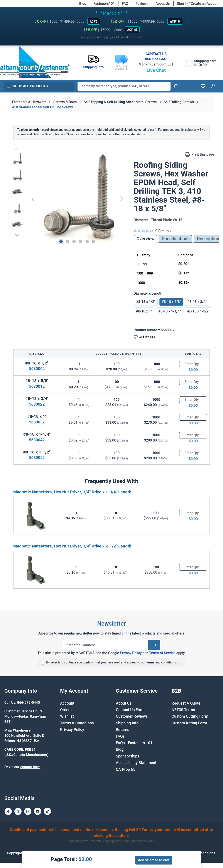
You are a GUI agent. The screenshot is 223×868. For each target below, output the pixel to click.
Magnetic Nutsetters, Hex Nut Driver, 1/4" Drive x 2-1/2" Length (72, 546)
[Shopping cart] (201, 63)
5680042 (37, 440)
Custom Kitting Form (189, 723)
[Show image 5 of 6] (87, 242)
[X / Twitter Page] (18, 811)
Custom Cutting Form (190, 716)
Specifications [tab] (176, 239)
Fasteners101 (104, 4)
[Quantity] (193, 364)
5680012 (37, 386)
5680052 (37, 458)
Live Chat (156, 70)
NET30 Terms (183, 710)
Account (67, 703)
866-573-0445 (156, 59)
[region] (67, 199)
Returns (122, 730)
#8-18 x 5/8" (171, 302)
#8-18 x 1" (144, 311)
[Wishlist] (203, 86)
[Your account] (213, 86)
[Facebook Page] (8, 811)
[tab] (208, 239)
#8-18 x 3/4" (197, 302)
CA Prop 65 (126, 769)
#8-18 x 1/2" (146, 302)
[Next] (122, 199)
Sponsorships (128, 756)
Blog (83, 4)
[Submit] (154, 645)
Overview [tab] (146, 239)
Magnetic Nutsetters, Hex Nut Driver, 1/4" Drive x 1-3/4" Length (72, 492)
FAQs (120, 736)
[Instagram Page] (28, 811)
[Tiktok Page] (47, 811)
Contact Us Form (130, 710)
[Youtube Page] (38, 811)
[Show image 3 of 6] (74, 242)
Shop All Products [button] (27, 86)
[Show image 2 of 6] (68, 242)
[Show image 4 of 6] (81, 242)
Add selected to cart (154, 860)
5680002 (37, 369)
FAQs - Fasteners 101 (134, 743)
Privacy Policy (131, 653)
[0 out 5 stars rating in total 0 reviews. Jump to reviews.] (152, 230)
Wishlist (67, 716)
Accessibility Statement (136, 763)
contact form (30, 767)
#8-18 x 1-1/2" (198, 311)
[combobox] (124, 86)
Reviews (142, 4)
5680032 (37, 422)
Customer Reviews (132, 716)
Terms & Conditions (77, 723)
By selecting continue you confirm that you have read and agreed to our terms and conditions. (111, 662)
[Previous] (33, 199)
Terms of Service (162, 653)
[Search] (175, 86)
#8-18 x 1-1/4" (169, 311)
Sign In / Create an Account (198, 4)
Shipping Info (127, 723)
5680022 (37, 404)
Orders (66, 710)
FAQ (125, 4)
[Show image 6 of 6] (94, 242)
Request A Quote (186, 703)
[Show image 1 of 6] (61, 242)
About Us (163, 4)
